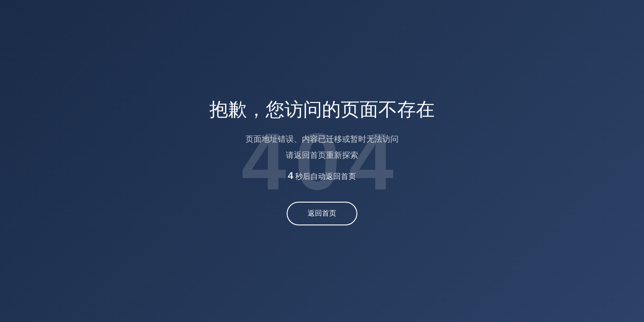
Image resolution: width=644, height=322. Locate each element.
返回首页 (322, 213)
